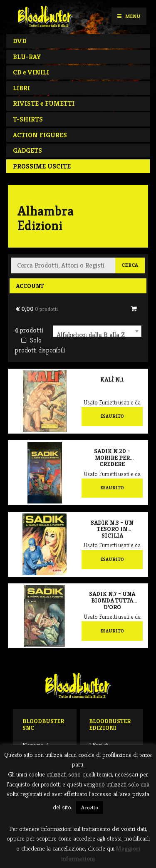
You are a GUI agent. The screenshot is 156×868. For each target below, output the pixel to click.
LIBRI (21, 88)
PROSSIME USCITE (42, 166)
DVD (20, 41)
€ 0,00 (37, 309)
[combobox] (97, 331)
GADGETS (27, 150)
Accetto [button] (90, 807)
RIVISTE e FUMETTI (44, 103)
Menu (129, 16)
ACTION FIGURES (40, 135)
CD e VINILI (31, 72)
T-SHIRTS (28, 119)
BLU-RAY (27, 57)
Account (30, 286)
